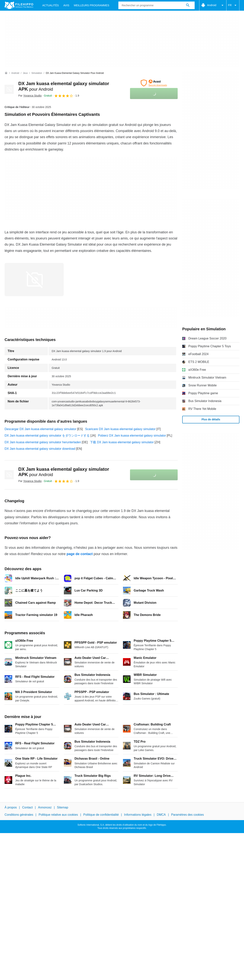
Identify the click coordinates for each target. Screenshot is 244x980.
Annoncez (45, 807)
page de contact (80, 554)
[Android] (15, 73)
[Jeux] (25, 73)
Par (30, 96)
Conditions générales (19, 815)
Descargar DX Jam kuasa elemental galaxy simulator (40, 429)
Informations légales (138, 815)
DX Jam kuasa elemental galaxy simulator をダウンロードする (47, 436)
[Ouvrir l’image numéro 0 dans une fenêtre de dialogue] (34, 280)
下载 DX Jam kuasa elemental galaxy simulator (122, 442)
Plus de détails (211, 419)
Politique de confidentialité (101, 815)
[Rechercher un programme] (188, 5)
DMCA (161, 815)
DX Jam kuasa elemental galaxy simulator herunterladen (43, 442)
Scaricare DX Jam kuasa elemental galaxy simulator (120, 429)
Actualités (51, 5)
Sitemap (63, 807)
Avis (66, 5)
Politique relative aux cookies (58, 815)
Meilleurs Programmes (91, 5)
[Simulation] (37, 73)
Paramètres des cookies (188, 815)
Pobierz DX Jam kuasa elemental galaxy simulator (132, 436)
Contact (27, 807)
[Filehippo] (19, 5)
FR (233, 5)
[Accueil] (6, 73)
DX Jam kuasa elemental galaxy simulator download (40, 449)
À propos (11, 807)
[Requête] (157, 5)
